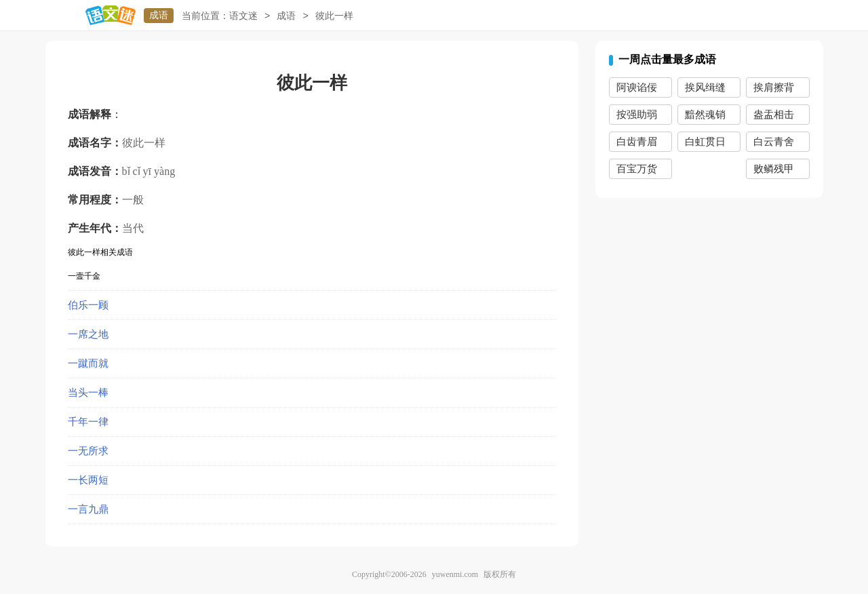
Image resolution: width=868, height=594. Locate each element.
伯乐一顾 (88, 305)
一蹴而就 (88, 363)
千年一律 (88, 422)
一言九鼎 (88, 509)
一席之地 (88, 334)
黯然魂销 (705, 115)
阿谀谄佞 (637, 87)
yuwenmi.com (455, 574)
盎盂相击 (774, 115)
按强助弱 (637, 115)
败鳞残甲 (774, 169)
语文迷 (243, 16)
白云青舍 (774, 142)
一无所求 (88, 451)
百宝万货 (637, 169)
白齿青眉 (637, 142)
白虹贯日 (705, 142)
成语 (159, 15)
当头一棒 (88, 393)
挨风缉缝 (705, 87)
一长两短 (88, 480)
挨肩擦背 (774, 87)
